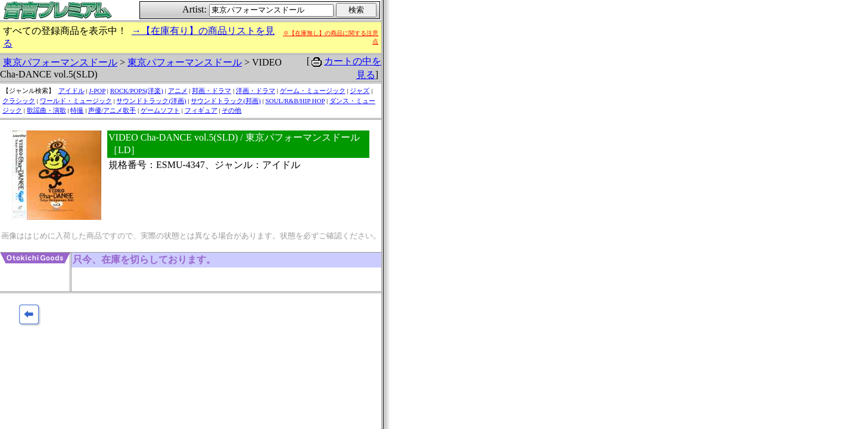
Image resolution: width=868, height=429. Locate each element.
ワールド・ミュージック (76, 101)
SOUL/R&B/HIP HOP (295, 101)
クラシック (19, 101)
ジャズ (360, 91)
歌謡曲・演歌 (46, 110)
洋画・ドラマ (256, 91)
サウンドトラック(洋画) (151, 101)
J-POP (97, 91)
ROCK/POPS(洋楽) (137, 91)
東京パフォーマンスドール (60, 62)
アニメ (178, 91)
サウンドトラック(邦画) (225, 101)
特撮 (77, 110)
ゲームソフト (160, 110)
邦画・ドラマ (211, 91)
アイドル (71, 91)
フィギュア (201, 110)
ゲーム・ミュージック (313, 91)
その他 (231, 110)
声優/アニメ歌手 (112, 110)
